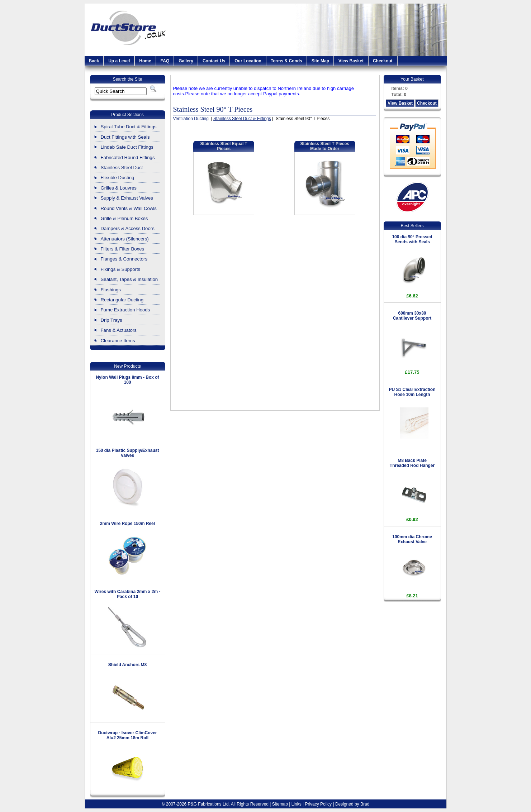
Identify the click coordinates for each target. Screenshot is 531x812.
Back (94, 61)
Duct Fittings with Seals (125, 137)
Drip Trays (112, 320)
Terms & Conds (286, 61)
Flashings (111, 290)
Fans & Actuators (119, 330)
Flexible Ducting (118, 178)
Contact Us (214, 61)
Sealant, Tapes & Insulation (129, 279)
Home (145, 61)
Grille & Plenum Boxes (124, 218)
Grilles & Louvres (119, 188)
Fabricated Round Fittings (128, 157)
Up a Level (119, 61)
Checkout (383, 61)
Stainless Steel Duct (122, 168)
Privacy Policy (318, 804)
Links (297, 804)
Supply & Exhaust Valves (127, 198)
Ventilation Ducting (192, 119)
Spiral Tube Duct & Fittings (129, 127)
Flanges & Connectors (124, 259)
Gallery (186, 61)
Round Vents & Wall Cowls (129, 208)
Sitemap (280, 804)
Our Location (248, 61)
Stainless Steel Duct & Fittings (242, 119)
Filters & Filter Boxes (123, 249)
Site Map (320, 61)
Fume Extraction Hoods (125, 310)
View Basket (351, 61)
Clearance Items (118, 341)
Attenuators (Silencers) (125, 239)
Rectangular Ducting (122, 300)
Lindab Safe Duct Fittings (127, 147)
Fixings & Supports (121, 269)
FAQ (165, 61)
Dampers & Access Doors (128, 228)
